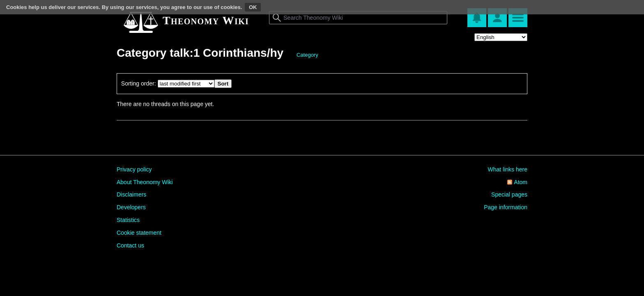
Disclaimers (131, 194)
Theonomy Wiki (206, 20)
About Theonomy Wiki (145, 182)
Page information (506, 207)
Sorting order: (139, 83)
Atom (521, 182)
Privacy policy (134, 169)
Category (307, 55)
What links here (508, 169)
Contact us (130, 245)
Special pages (509, 194)
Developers (131, 207)
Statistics (128, 220)
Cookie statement (139, 233)
